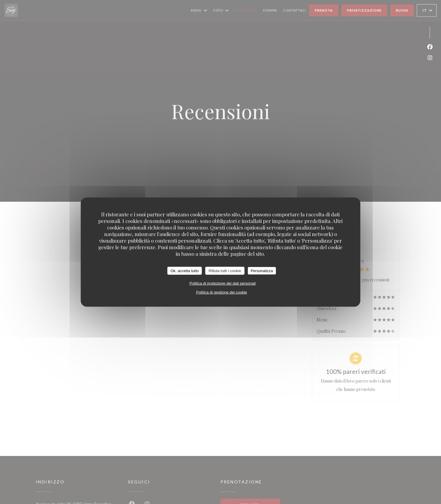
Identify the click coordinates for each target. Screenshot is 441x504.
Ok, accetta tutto (185, 271)
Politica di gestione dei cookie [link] (222, 292)
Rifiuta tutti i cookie (225, 271)
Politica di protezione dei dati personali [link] (223, 283)
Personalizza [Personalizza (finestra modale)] (262, 271)
